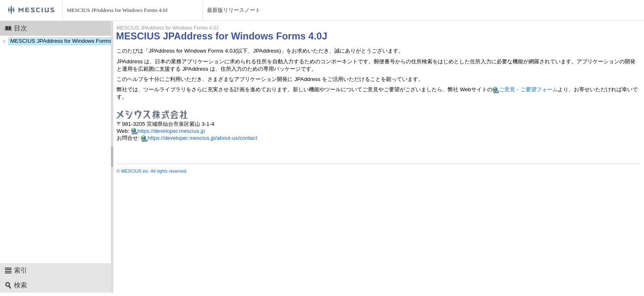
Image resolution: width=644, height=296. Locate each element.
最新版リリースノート (234, 10)
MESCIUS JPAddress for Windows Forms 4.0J (117, 10)
